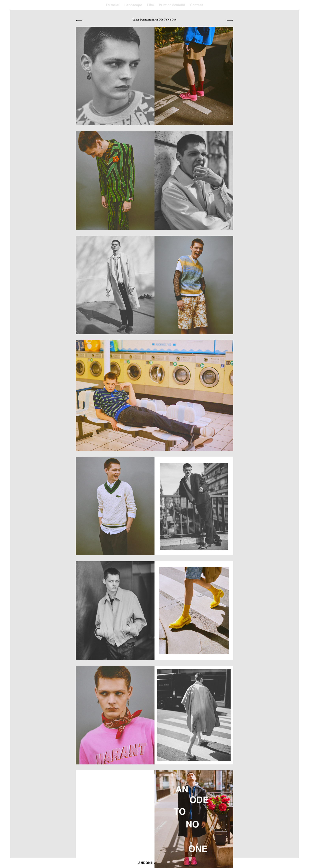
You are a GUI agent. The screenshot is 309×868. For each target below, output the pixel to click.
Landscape (133, 5)
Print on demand (172, 5)
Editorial (113, 5)
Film (150, 5)
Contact (197, 5)
